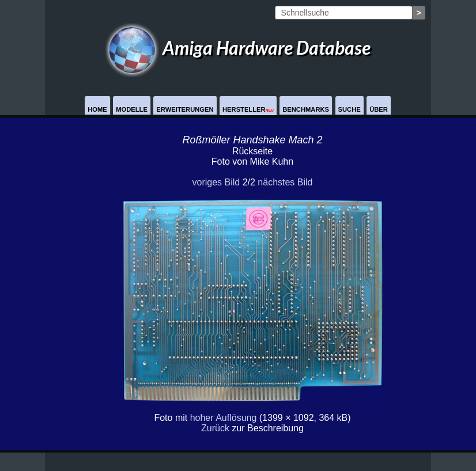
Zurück (215, 428)
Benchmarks (306, 109)
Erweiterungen (185, 109)
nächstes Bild (285, 182)
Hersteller (248, 109)
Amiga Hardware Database (238, 48)
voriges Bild (216, 182)
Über (379, 109)
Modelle (132, 109)
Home (97, 109)
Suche (350, 109)
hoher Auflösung (224, 418)
